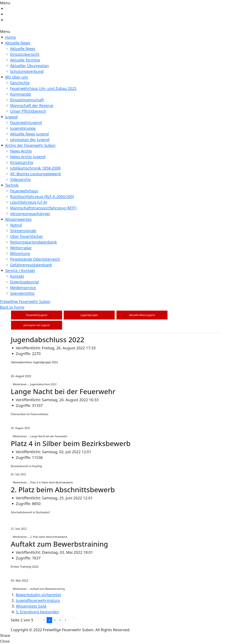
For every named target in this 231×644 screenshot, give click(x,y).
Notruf (16, 225)
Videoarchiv (20, 179)
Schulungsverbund (27, 71)
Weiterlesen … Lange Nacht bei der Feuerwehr (40, 436)
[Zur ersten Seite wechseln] (35, 618)
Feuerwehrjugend (26, 122)
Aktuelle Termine (25, 60)
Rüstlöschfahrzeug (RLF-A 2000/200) (42, 196)
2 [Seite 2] (49, 620)
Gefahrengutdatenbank (31, 265)
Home (10, 37)
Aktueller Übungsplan (29, 66)
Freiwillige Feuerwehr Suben (25, 301)
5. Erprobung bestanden (37, 612)
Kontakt (17, 276)
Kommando (21, 94)
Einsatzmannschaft (27, 100)
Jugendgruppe (23, 128)
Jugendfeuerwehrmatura (38, 600)
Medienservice (23, 287)
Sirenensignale (23, 231)
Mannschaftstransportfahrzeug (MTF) (43, 208)
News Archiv (21, 151)
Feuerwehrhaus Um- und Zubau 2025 (43, 88)
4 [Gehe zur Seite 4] (60, 620)
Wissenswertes (18, 219)
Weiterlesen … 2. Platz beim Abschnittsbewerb (40, 537)
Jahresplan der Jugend (30, 140)
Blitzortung (20, 253)
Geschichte (20, 83)
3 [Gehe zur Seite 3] (55, 620)
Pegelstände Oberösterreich (35, 259)
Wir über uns (17, 77)
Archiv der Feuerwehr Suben (30, 145)
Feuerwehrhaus (24, 191)
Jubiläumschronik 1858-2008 (35, 168)
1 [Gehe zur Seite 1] (44, 620)
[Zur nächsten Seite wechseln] (70, 618)
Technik (12, 185)
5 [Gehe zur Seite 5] (65, 620)
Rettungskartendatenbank (33, 242)
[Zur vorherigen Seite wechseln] (39, 618)
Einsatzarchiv (22, 162)
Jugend (11, 117)
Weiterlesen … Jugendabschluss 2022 (35, 384)
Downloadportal (24, 282)
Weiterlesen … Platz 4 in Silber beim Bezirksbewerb (43, 482)
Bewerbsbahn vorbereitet (38, 595)
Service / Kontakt (20, 270)
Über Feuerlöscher (27, 236)
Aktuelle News (18, 43)
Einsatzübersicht (25, 54)
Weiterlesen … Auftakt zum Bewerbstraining (39, 589)
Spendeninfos (22, 293)
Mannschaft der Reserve (32, 105)
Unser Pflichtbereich (28, 111)
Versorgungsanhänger (30, 213)
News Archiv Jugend (28, 157)
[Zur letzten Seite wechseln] (74, 618)
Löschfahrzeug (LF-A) (29, 202)
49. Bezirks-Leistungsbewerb (36, 174)
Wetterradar (21, 248)
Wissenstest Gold (31, 606)
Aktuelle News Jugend (29, 134)
